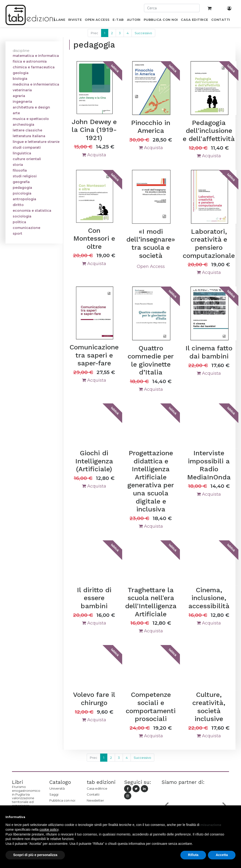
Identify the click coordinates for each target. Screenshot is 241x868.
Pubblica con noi (62, 800)
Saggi (54, 794)
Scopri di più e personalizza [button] (35, 855)
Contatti (93, 794)
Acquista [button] (94, 155)
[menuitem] (57, 21)
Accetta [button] (222, 855)
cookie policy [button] (49, 830)
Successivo (143, 33)
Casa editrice (97, 788)
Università (57, 788)
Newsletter (95, 800)
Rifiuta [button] (193, 855)
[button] (233, 817)
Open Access (151, 266)
